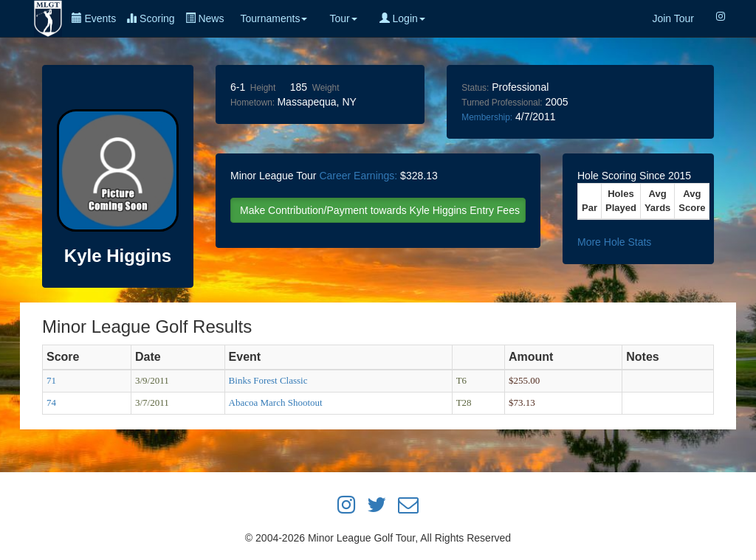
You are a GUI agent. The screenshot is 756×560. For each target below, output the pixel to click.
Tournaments (274, 18)
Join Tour (673, 18)
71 (51, 380)
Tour (343, 18)
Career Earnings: (358, 176)
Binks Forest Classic (268, 380)
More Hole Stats (614, 242)
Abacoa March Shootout (276, 402)
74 (51, 402)
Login (402, 18)
